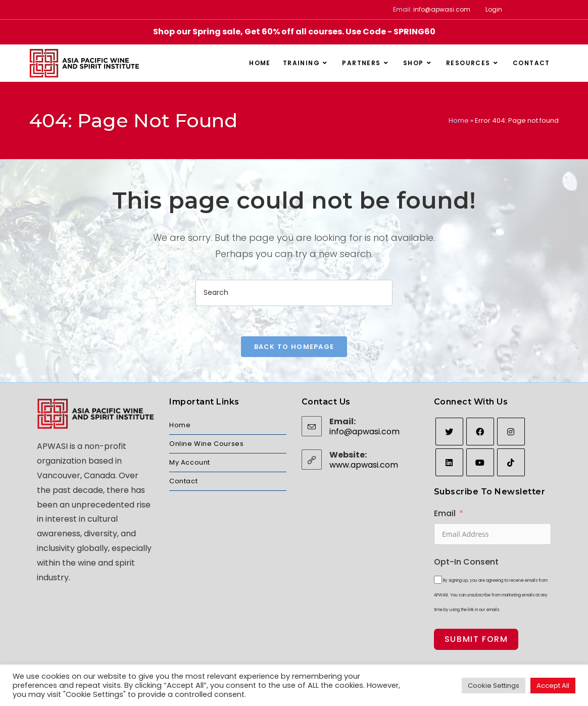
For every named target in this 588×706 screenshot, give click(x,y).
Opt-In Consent (466, 562)
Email (445, 513)
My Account (190, 462)
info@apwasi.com (442, 9)
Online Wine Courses (206, 444)
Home (459, 120)
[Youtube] (480, 462)
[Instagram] (511, 432)
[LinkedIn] (449, 462)
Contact (183, 481)
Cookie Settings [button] (494, 686)
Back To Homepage (294, 347)
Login (494, 9)
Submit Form (476, 639)
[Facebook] (480, 432)
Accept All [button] (553, 686)
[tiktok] (511, 462)
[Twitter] (449, 432)
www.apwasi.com (364, 465)
